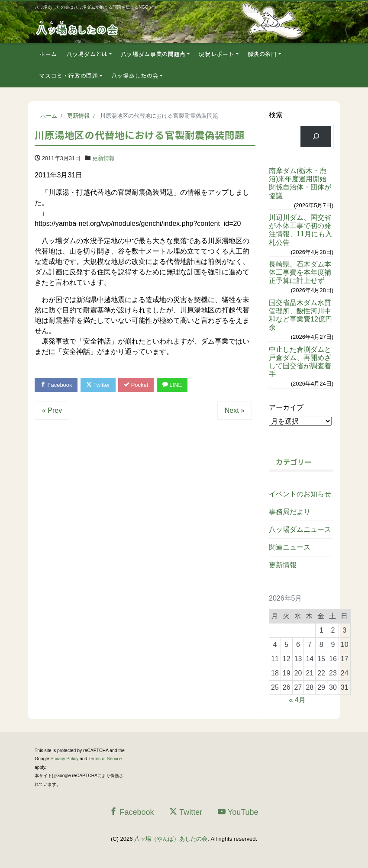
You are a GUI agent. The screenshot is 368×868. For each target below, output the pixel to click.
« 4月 (297, 700)
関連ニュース (290, 547)
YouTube (238, 812)
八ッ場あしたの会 (135, 76)
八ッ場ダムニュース (300, 529)
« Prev (52, 410)
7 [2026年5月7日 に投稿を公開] (310, 645)
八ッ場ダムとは (87, 54)
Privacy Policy (64, 759)
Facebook (56, 385)
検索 (276, 115)
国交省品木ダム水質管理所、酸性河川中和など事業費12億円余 (300, 315)
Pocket (136, 385)
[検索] (316, 137)
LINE (172, 385)
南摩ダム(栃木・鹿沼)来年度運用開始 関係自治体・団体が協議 (301, 183)
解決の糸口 (262, 54)
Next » (235, 410)
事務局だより (290, 512)
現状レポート (216, 54)
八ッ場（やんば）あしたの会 (171, 839)
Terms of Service (105, 759)
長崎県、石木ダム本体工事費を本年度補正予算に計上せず (300, 272)
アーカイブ (286, 407)
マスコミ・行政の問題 (69, 76)
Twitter (98, 385)
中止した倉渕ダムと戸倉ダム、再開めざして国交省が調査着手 (300, 362)
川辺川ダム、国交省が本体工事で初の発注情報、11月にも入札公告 (300, 230)
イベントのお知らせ (300, 494)
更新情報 (103, 158)
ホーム (48, 54)
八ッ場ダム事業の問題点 (153, 54)
